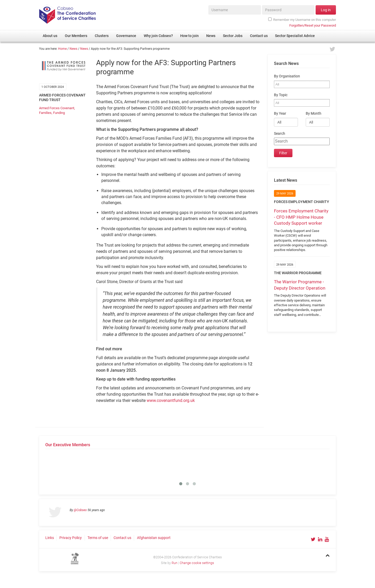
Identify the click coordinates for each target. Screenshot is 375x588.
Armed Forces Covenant (57, 108)
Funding (59, 113)
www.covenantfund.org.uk (171, 400)
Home (62, 49)
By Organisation (287, 76)
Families (45, 113)
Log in (326, 10)
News (73, 49)
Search (280, 134)
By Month (314, 114)
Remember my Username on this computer (302, 20)
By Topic (281, 95)
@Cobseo (80, 510)
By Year (280, 114)
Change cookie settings (197, 563)
